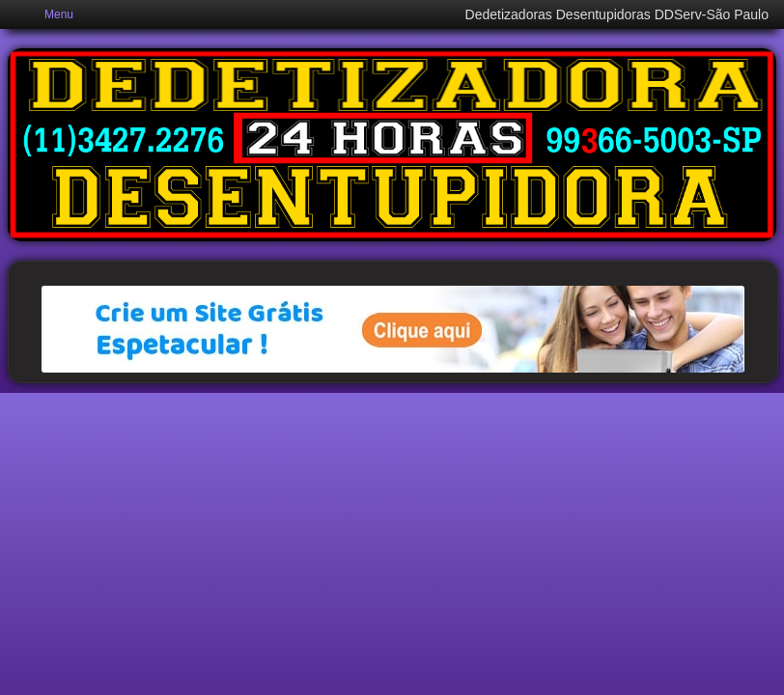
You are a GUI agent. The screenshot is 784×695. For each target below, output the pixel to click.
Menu (59, 14)
